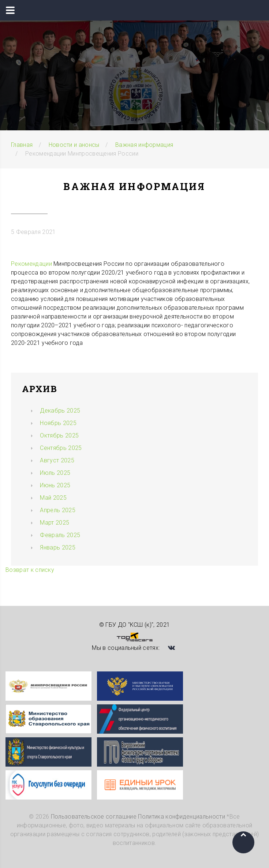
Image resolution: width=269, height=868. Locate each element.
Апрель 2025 (58, 510)
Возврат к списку (30, 570)
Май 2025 (53, 498)
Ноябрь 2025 (58, 423)
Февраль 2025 (60, 535)
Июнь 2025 (55, 485)
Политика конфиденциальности (182, 817)
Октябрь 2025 (59, 435)
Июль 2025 (55, 473)
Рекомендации (31, 264)
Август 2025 (57, 460)
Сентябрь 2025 (61, 448)
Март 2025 (55, 523)
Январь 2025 (58, 547)
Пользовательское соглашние (94, 817)
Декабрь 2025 (60, 411)
